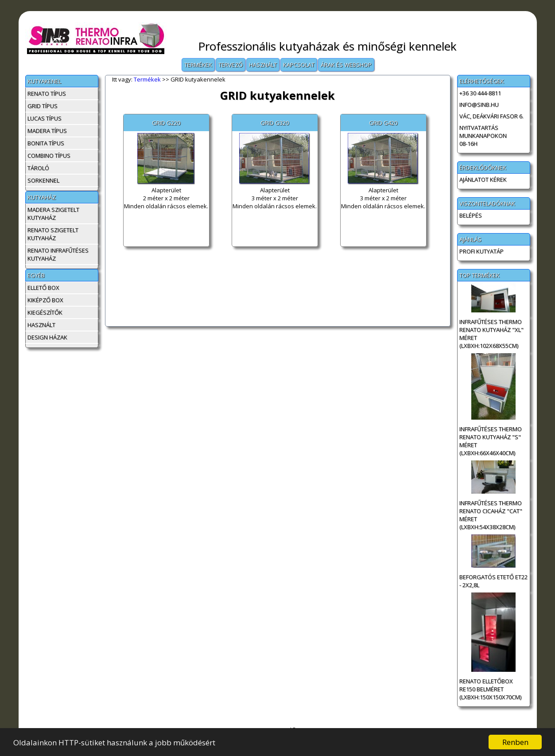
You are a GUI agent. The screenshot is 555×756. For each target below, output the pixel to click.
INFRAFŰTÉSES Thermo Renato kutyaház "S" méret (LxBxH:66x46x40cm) (491, 441)
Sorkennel (43, 180)
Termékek (198, 65)
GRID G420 (383, 123)
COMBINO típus (49, 156)
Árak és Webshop (346, 65)
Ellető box (43, 288)
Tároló (38, 168)
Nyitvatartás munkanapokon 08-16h (483, 136)
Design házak (47, 337)
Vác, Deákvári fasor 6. (491, 116)
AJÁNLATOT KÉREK (483, 179)
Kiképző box (45, 300)
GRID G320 (275, 123)
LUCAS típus (45, 118)
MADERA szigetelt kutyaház (53, 214)
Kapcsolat (299, 65)
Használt (263, 65)
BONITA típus (46, 143)
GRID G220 (166, 123)
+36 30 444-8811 (480, 93)
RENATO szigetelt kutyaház (53, 234)
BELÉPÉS (471, 215)
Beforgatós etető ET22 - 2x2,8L (493, 581)
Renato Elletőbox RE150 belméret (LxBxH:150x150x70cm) (490, 689)
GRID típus (43, 106)
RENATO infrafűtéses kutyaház (58, 254)
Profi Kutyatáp (481, 251)
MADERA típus (47, 131)
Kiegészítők (45, 312)
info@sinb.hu (479, 105)
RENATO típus (47, 94)
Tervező (231, 65)
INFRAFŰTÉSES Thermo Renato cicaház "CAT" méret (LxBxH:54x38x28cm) (491, 515)
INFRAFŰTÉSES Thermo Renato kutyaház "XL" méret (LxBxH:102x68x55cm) (491, 334)
